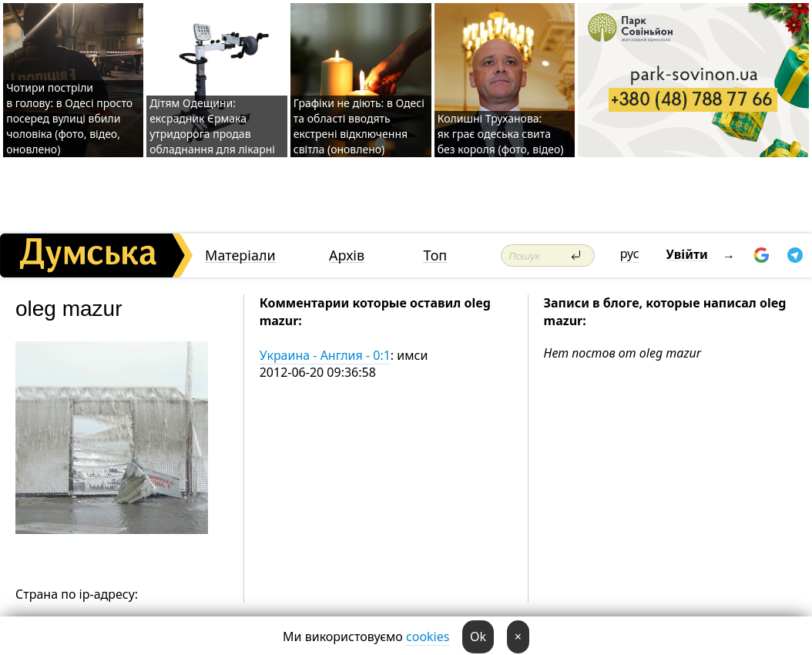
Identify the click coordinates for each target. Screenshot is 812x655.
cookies (428, 637)
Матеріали (240, 255)
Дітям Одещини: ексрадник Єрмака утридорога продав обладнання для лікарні (212, 126)
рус (630, 254)
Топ (435, 255)
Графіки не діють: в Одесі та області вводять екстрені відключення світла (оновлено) (359, 126)
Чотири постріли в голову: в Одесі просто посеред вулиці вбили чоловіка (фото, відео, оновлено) (69, 118)
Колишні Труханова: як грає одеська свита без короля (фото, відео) (501, 134)
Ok (478, 637)
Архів (347, 255)
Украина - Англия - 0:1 (325, 355)
